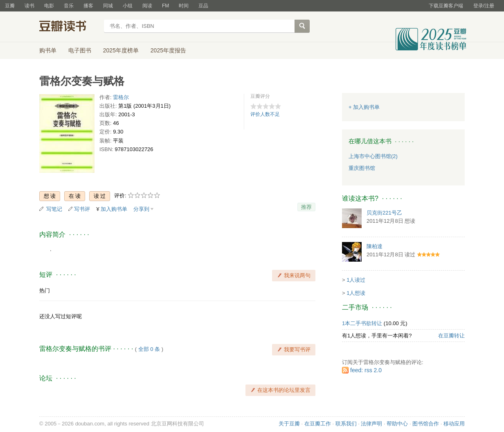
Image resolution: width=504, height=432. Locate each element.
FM (165, 6)
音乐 (69, 6)
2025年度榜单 (121, 50)
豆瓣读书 (69, 27)
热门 (45, 291)
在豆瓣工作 (318, 424)
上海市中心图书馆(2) (373, 156)
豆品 (203, 6)
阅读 (147, 6)
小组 (128, 6)
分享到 (141, 209)
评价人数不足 (265, 114)
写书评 (82, 209)
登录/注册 (484, 6)
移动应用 (454, 424)
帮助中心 (397, 424)
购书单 (48, 50)
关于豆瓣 (289, 424)
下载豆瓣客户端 (446, 6)
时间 (184, 6)
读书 (29, 6)
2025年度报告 (168, 50)
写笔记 (54, 209)
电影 (49, 6)
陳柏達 (375, 246)
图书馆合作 (426, 424)
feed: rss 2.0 (366, 370)
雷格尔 (121, 97)
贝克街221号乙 (384, 213)
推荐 (306, 207)
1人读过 (356, 280)
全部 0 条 (149, 349)
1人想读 (356, 293)
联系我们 (346, 424)
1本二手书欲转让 (362, 323)
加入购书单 (114, 209)
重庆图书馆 (362, 168)
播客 (88, 6)
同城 (108, 6)
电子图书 (80, 50)
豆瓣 (10, 6)
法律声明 (371, 424)
